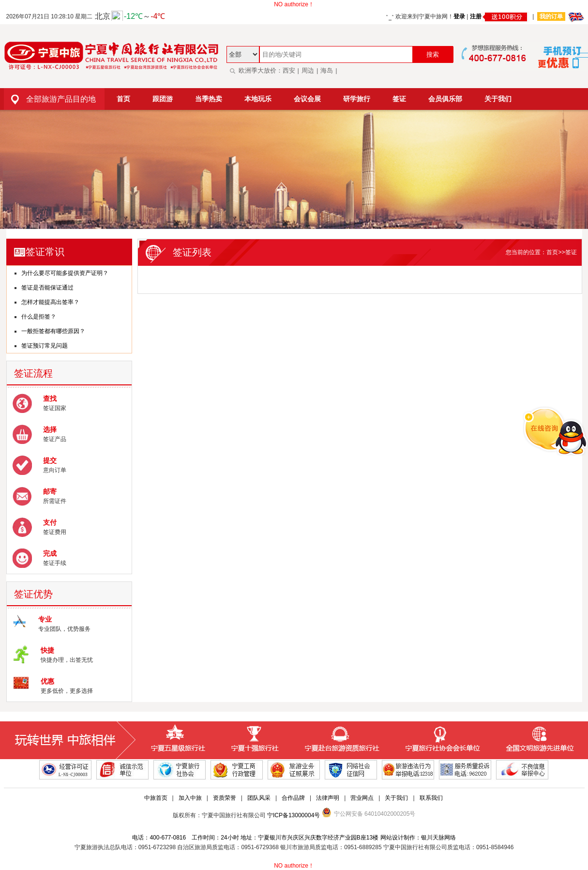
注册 (500, 16)
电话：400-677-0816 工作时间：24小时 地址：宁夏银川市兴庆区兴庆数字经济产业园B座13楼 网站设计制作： (276, 838)
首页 (123, 99)
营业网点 (362, 798)
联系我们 (431, 798)
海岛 (327, 70)
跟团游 (163, 99)
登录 (459, 16)
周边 (308, 70)
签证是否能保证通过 (47, 288)
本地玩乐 (258, 99)
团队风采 (259, 798)
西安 (289, 70)
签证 (399, 99)
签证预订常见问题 (45, 346)
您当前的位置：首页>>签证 (541, 252)
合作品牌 (293, 798)
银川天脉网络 (438, 838)
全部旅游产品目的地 (50, 99)
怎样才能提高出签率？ (50, 302)
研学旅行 (357, 99)
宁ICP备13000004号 (294, 815)
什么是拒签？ (39, 317)
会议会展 (307, 99)
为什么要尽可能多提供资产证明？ (65, 273)
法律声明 (328, 798)
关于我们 (498, 99)
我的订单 (551, 16)
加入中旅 (190, 798)
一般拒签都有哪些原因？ (53, 331)
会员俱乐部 (445, 99)
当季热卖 (209, 99)
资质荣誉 (225, 798)
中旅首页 (156, 798)
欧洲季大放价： (255, 70)
